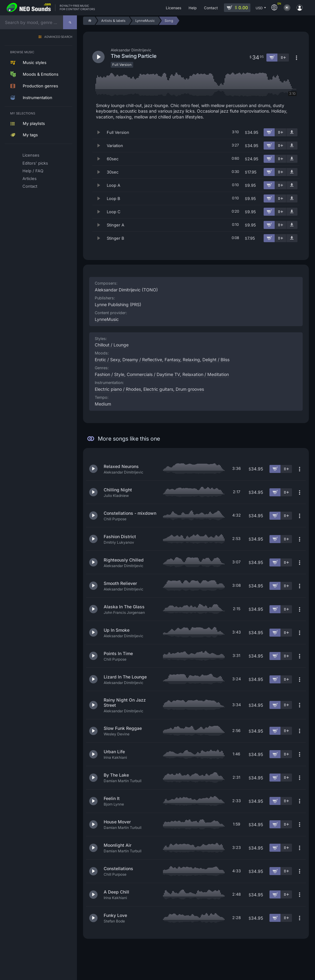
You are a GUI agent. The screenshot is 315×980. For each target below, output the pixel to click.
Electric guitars (158, 389)
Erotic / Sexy (107, 360)
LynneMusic (107, 319)
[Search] (70, 22)
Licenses (31, 155)
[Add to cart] (269, 132)
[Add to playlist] (281, 132)
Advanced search (58, 37)
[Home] (89, 21)
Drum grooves (190, 389)
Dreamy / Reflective (142, 360)
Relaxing (191, 360)
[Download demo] (292, 132)
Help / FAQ (33, 171)
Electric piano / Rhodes (118, 389)
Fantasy (172, 360)
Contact (30, 186)
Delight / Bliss (216, 360)
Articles (30, 178)
